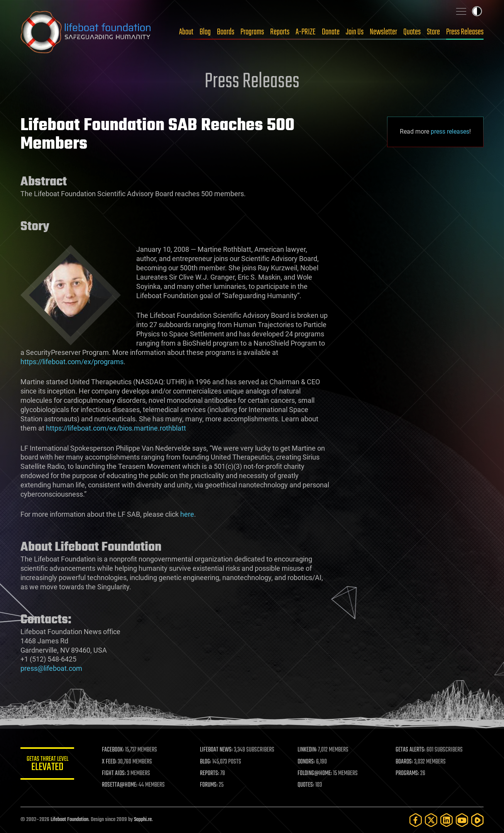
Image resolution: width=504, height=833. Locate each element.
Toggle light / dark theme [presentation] (477, 11)
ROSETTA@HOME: (120, 785)
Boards (226, 32)
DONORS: (307, 762)
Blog (205, 32)
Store (433, 32)
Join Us (355, 32)
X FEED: (110, 762)
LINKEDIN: (308, 750)
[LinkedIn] (446, 820)
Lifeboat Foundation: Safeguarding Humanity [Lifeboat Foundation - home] (86, 32)
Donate (331, 32)
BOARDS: (404, 762)
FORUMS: (209, 785)
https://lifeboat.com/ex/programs (72, 362)
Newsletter (383, 32)
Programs (252, 32)
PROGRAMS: (407, 774)
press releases (450, 131)
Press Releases (465, 32)
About (186, 32)
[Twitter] (431, 820)
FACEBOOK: (113, 750)
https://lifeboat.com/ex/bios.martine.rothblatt (116, 428)
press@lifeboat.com (51, 668)
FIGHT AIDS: (114, 774)
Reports (280, 32)
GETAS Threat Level (47, 765)
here (187, 514)
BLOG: (205, 762)
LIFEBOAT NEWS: (216, 750)
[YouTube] (462, 820)
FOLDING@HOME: (315, 774)
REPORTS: (210, 774)
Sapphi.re (143, 820)
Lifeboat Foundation (69, 820)
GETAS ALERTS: (410, 750)
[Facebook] (416, 820)
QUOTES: (306, 785)
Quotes (412, 32)
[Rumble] (477, 820)
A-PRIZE (306, 32)
